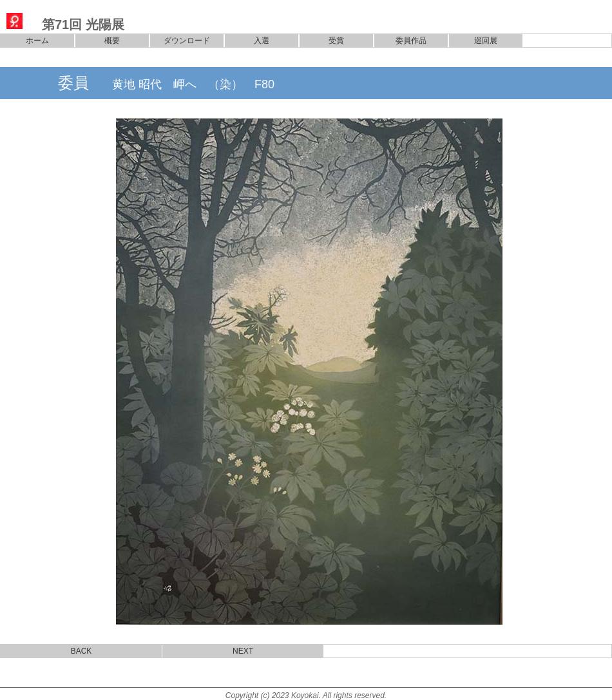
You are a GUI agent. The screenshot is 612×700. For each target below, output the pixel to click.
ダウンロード (187, 41)
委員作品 (411, 41)
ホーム (37, 41)
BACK (81, 651)
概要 (112, 41)
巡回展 (486, 41)
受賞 (336, 41)
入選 (262, 41)
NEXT (243, 651)
